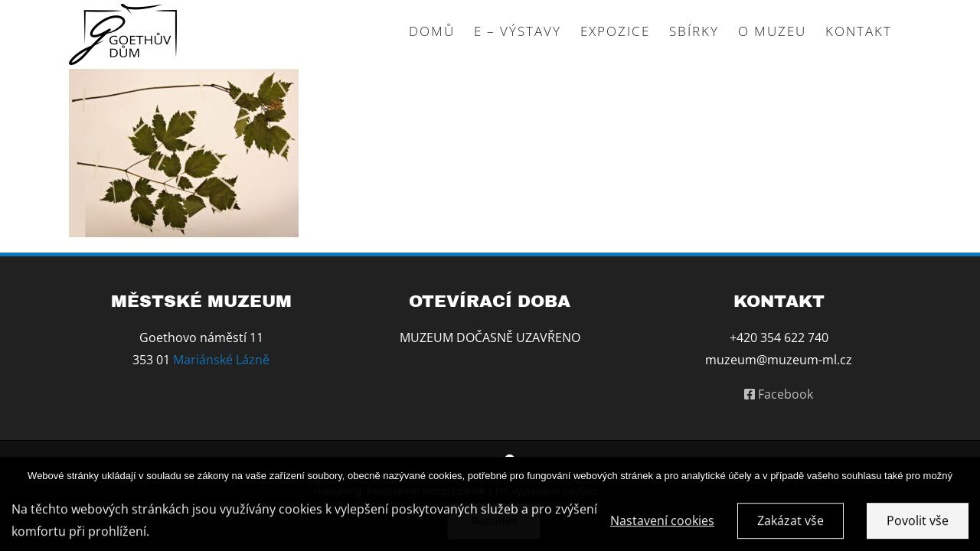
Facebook (779, 394)
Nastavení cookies (662, 523)
